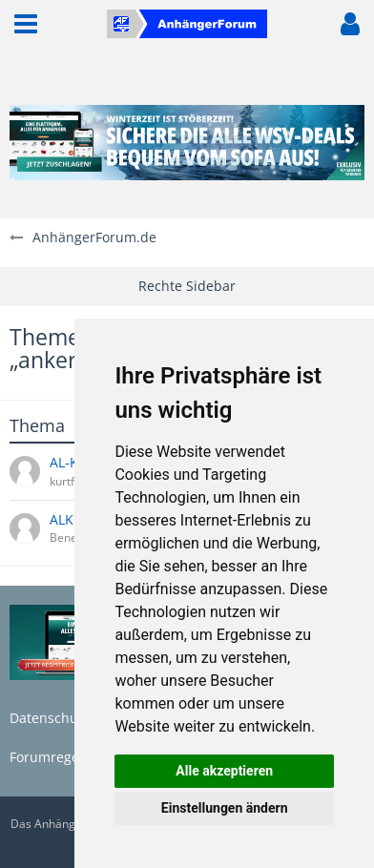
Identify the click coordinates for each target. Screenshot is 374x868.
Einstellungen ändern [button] (225, 808)
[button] (26, 24)
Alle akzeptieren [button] (224, 771)
